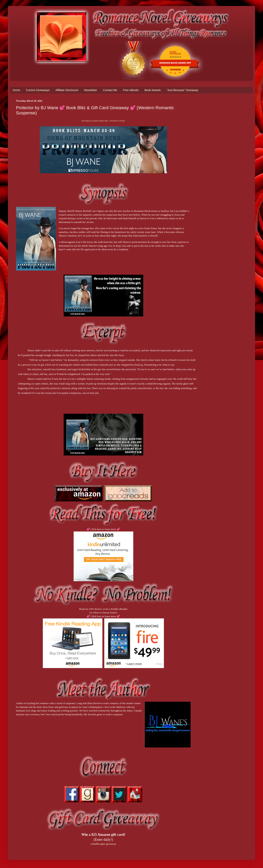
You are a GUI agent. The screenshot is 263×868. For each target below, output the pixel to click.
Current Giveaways (38, 90)
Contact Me (110, 90)
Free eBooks (131, 90)
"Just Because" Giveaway (182, 90)
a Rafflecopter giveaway (103, 844)
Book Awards (152, 90)
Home (16, 90)
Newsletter (91, 90)
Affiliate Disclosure (67, 90)
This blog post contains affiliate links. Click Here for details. (103, 121)
